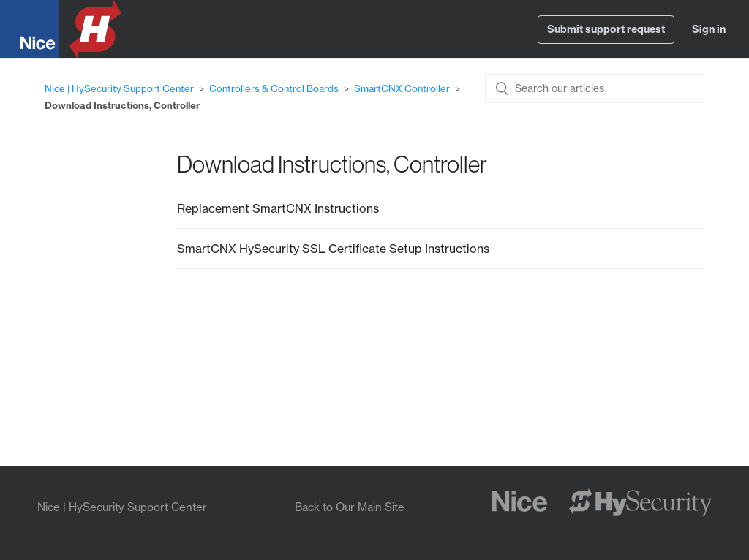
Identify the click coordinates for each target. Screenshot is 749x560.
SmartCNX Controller (402, 88)
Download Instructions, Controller (122, 105)
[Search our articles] (595, 88)
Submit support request (606, 29)
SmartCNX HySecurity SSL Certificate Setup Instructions (333, 249)
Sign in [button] (709, 29)
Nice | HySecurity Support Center (119, 88)
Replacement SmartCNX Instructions (278, 208)
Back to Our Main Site (350, 507)
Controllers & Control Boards (274, 88)
